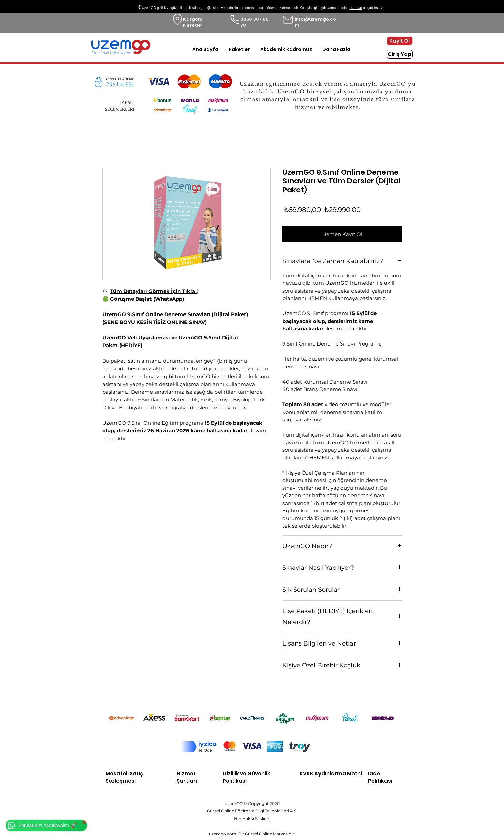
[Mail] (288, 20)
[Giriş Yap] (400, 54)
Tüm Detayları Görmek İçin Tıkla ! (154, 291)
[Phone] (235, 19)
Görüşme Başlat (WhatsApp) (147, 299)
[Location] (178, 19)
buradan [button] (356, 8)
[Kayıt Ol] (400, 41)
